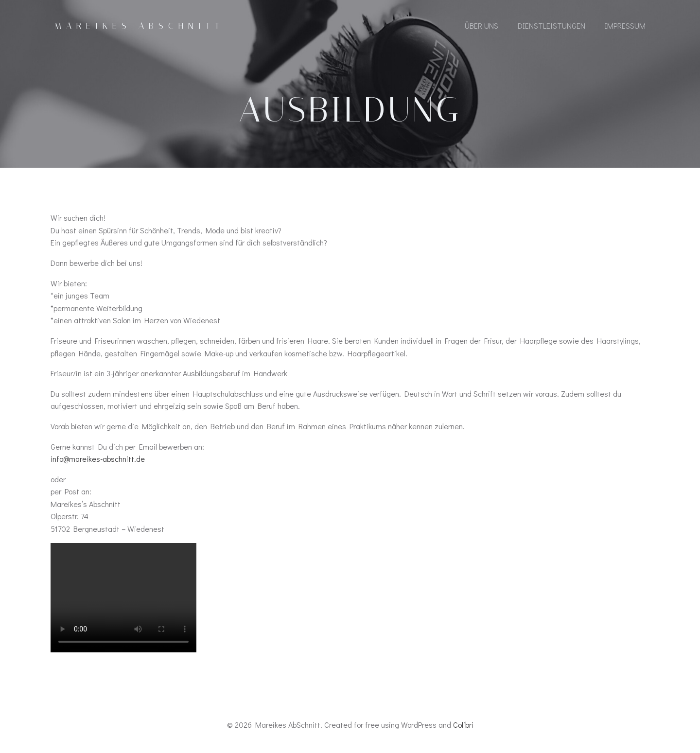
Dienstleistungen (551, 26)
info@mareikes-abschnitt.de (98, 459)
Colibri (463, 725)
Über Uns (481, 26)
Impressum (625, 26)
